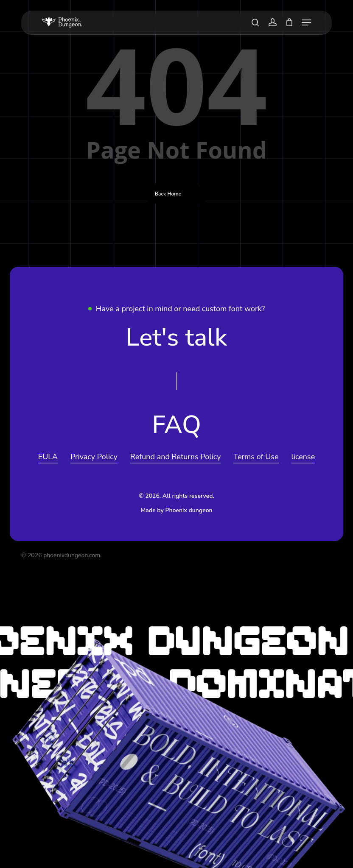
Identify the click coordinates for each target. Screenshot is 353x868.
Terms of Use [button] (256, 457)
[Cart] (289, 22)
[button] (306, 22)
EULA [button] (48, 457)
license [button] (303, 457)
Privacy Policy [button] (94, 457)
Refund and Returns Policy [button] (176, 457)
